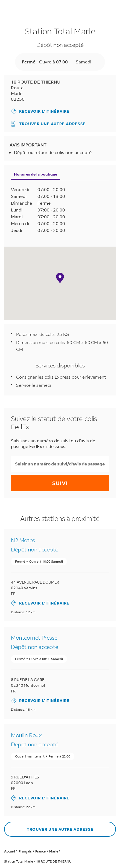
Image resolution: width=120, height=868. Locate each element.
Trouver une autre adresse (48, 124)
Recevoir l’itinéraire (40, 111)
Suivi (60, 483)
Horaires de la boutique (36, 174)
